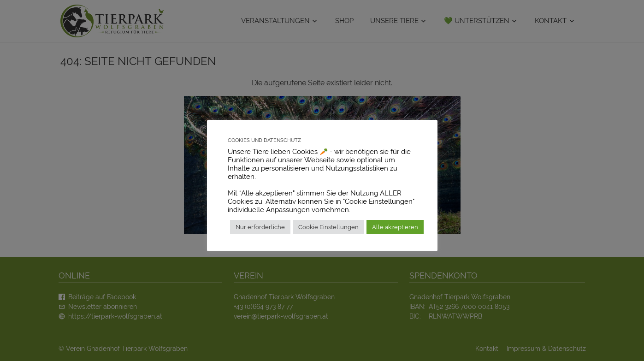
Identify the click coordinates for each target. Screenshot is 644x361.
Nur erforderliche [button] (260, 227)
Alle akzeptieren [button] (395, 227)
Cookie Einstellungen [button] (328, 227)
